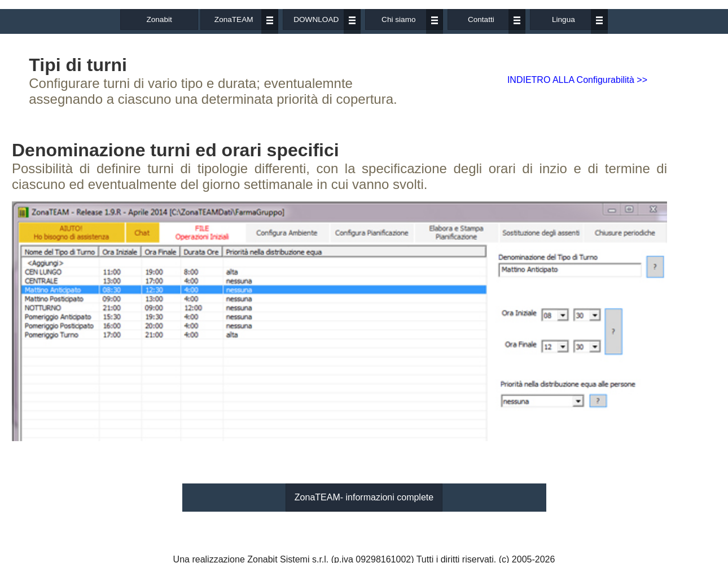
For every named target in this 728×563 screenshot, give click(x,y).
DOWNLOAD (316, 19)
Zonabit (159, 19)
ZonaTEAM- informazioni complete (364, 497)
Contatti (481, 19)
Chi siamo (398, 19)
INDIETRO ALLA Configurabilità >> (577, 80)
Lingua (563, 19)
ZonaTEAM (234, 19)
